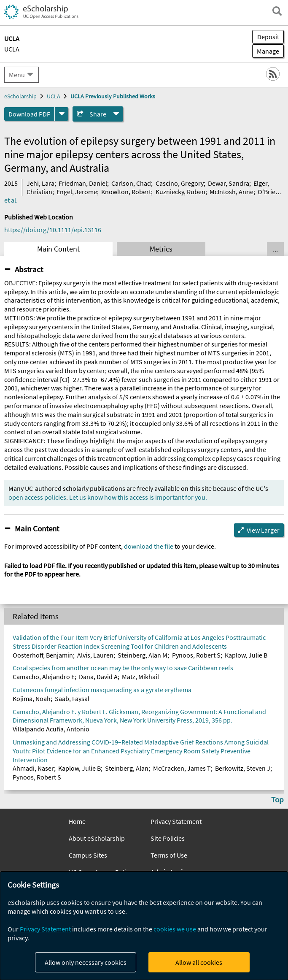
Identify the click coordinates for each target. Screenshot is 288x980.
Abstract (29, 269)
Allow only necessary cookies (86, 962)
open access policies (37, 497)
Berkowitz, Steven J (243, 768)
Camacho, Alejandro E (44, 677)
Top (277, 799)
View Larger (263, 530)
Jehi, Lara (40, 183)
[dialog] (144, 926)
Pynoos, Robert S (196, 655)
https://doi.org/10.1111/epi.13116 (53, 230)
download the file (149, 546)
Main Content (58, 249)
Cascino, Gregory (180, 183)
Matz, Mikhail (140, 677)
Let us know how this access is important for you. (138, 497)
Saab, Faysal (72, 698)
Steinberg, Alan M (143, 655)
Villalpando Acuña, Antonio (51, 729)
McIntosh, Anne (231, 192)
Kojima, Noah (32, 698)
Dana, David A (98, 677)
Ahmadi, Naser (33, 768)
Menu (17, 75)
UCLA (12, 49)
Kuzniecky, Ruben (180, 192)
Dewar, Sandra (229, 183)
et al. (11, 200)
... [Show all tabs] (275, 249)
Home (77, 821)
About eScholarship (97, 838)
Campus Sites (88, 855)
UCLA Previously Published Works (113, 96)
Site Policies (168, 838)
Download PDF (29, 114)
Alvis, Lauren (95, 655)
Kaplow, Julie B (246, 655)
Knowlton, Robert (126, 192)
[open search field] (277, 11)
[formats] (62, 114)
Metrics (161, 249)
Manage (266, 51)
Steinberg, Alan (127, 768)
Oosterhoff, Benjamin (43, 655)
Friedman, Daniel (83, 183)
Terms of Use (169, 855)
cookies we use (175, 929)
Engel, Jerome (77, 192)
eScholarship (20, 96)
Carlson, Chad (131, 183)
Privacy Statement (176, 821)
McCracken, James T (182, 768)
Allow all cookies (199, 962)
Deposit (268, 37)
